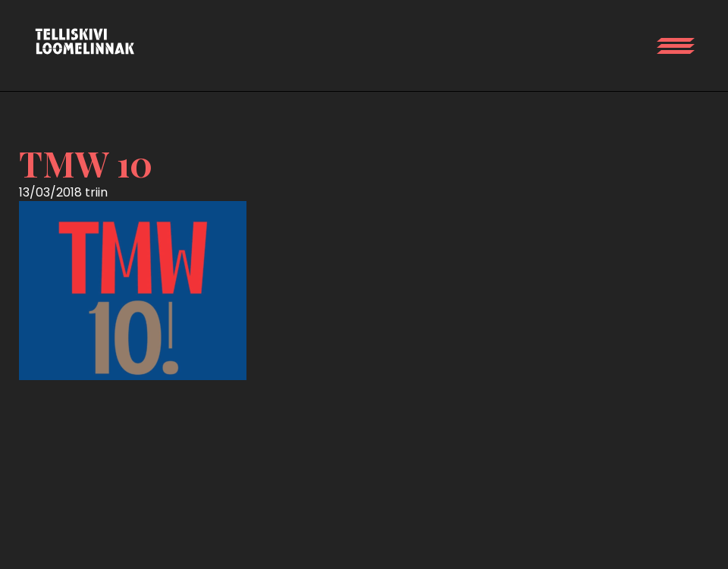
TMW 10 (86, 163)
